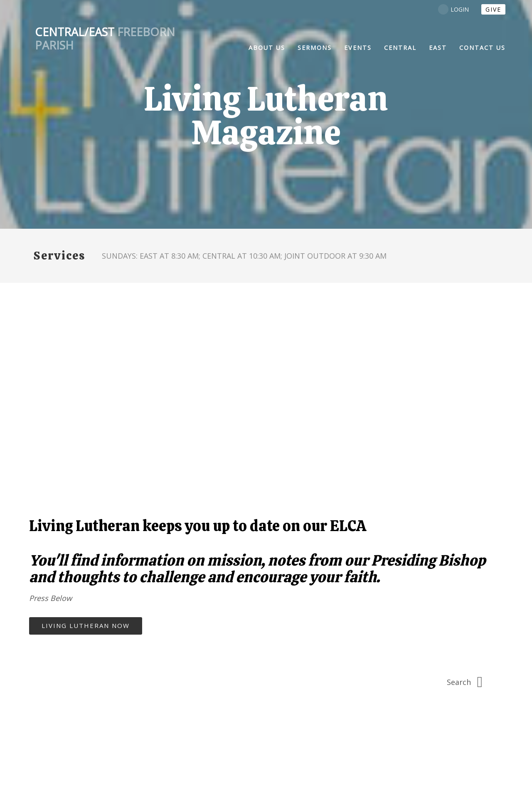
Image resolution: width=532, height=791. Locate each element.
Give (493, 9)
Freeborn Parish (105, 39)
